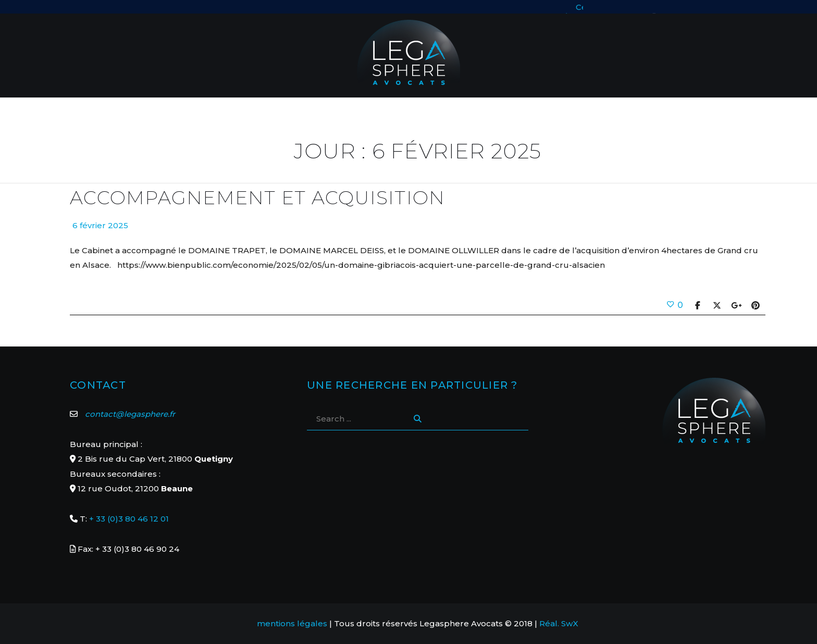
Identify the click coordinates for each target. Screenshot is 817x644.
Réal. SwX (559, 623)
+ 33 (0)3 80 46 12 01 (129, 519)
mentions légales (292, 623)
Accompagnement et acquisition (257, 198)
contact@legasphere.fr (130, 414)
